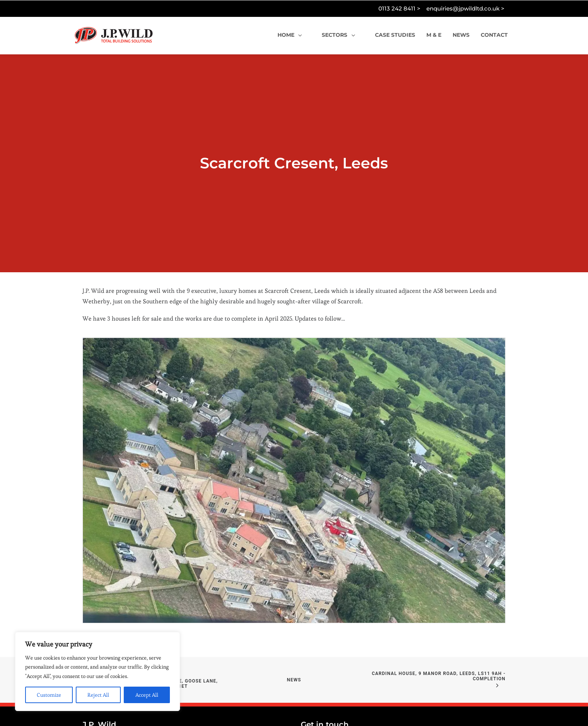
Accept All (147, 695)
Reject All (98, 695)
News (294, 651)
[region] (97, 672)
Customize (49, 695)
